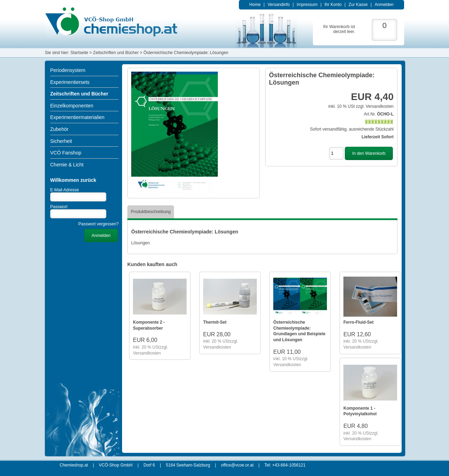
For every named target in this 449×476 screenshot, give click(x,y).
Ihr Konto (333, 5)
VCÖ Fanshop (66, 153)
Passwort (59, 207)
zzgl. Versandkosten (375, 106)
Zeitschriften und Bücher (79, 94)
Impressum (307, 5)
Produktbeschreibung (151, 212)
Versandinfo (279, 5)
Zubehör (59, 129)
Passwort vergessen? (98, 224)
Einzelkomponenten (72, 106)
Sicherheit (61, 141)
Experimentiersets (70, 82)
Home (255, 5)
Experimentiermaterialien (77, 117)
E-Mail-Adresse (65, 190)
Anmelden (384, 5)
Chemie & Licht (67, 165)
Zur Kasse (358, 5)
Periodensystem (68, 70)
